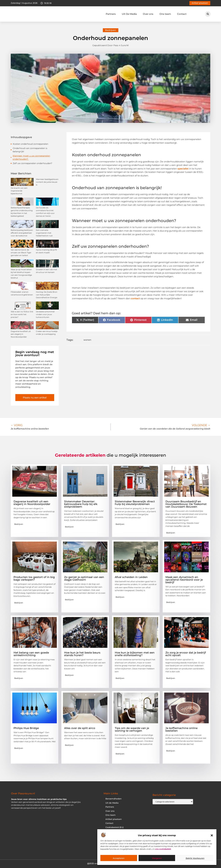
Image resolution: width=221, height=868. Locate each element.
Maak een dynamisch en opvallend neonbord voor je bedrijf (184, 580)
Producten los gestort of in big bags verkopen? (34, 578)
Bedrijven (111, 30)
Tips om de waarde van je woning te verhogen (132, 729)
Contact (182, 14)
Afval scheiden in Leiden (131, 577)
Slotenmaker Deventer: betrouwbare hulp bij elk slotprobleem (81, 504)
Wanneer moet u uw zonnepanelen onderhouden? (31, 157)
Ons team (165, 14)
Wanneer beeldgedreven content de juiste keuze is (47, 182)
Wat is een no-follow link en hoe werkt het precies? (22, 314)
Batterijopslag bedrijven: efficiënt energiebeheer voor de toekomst (22, 233)
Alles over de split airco (80, 728)
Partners (111, 14)
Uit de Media (112, 803)
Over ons (148, 14)
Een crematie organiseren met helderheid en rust (44, 233)
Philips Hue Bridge (26, 728)
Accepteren (119, 858)
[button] (212, 835)
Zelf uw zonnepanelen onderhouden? (32, 163)
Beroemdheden (113, 799)
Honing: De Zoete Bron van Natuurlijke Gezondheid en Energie (47, 295)
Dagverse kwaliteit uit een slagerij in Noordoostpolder (21, 334)
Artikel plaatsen (114, 819)
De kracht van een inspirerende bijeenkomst (19, 191)
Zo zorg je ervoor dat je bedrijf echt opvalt (186, 654)
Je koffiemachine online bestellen (181, 729)
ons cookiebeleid (163, 849)
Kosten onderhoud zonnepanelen (30, 144)
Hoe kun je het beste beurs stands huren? (82, 654)
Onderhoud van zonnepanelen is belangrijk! (30, 150)
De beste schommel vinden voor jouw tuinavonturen (45, 314)
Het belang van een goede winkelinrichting (31, 654)
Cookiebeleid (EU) (114, 827)
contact (135, 298)
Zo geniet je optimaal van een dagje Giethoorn (84, 578)
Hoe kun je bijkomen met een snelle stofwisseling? (135, 654)
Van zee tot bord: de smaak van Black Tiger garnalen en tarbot (21, 253)
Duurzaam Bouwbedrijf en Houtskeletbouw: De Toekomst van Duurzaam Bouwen (186, 504)
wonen (87, 340)
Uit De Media (129, 14)
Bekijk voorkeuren (195, 858)
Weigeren (157, 858)
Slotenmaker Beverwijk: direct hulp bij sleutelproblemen (135, 503)
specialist (183, 169)
